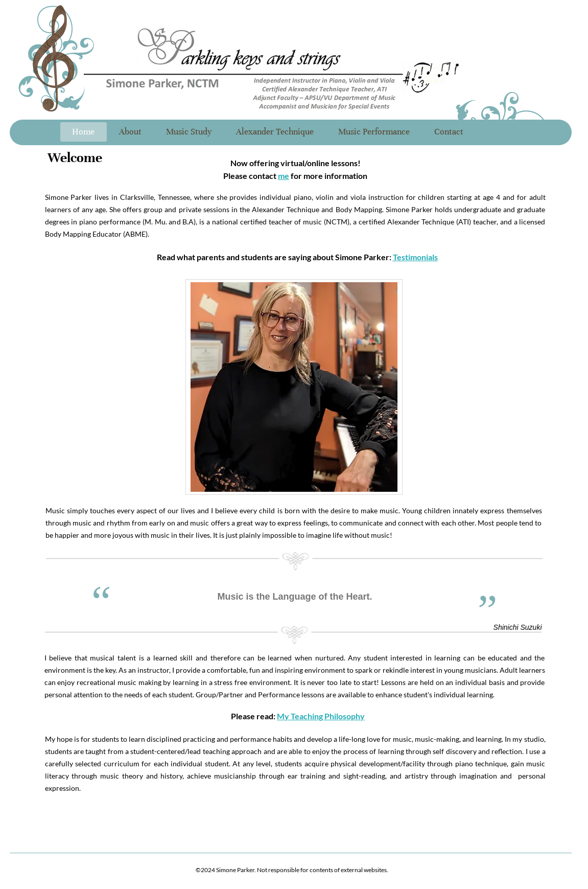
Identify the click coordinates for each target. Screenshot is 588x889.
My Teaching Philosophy (321, 716)
